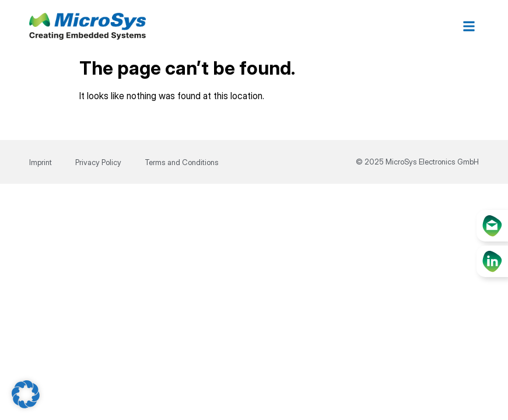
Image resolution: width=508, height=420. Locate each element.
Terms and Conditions (182, 162)
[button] (469, 27)
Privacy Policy (98, 162)
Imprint (41, 162)
